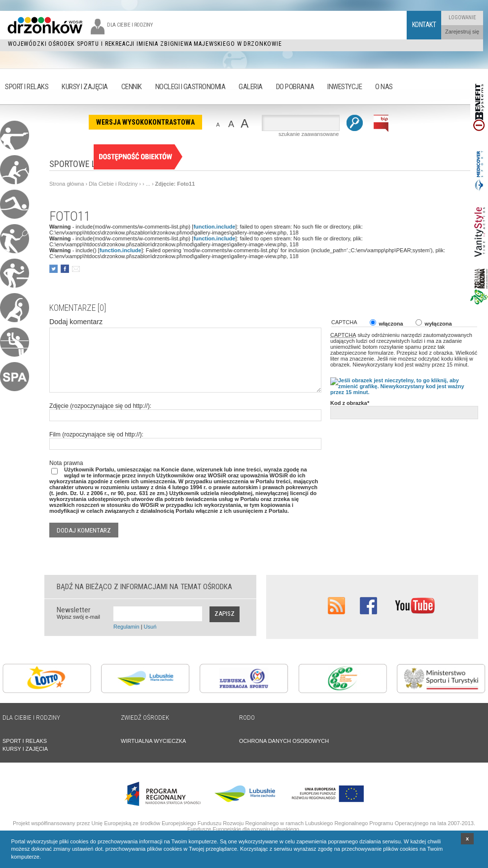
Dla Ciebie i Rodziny (113, 184)
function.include (214, 227)
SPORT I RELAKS (25, 741)
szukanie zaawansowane (309, 134)
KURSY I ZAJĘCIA (25, 749)
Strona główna (67, 184)
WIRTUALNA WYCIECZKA (153, 741)
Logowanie (462, 17)
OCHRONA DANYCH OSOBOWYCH (284, 741)
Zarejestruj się (462, 32)
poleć (76, 269)
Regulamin (126, 627)
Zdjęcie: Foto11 (175, 184)
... (148, 184)
